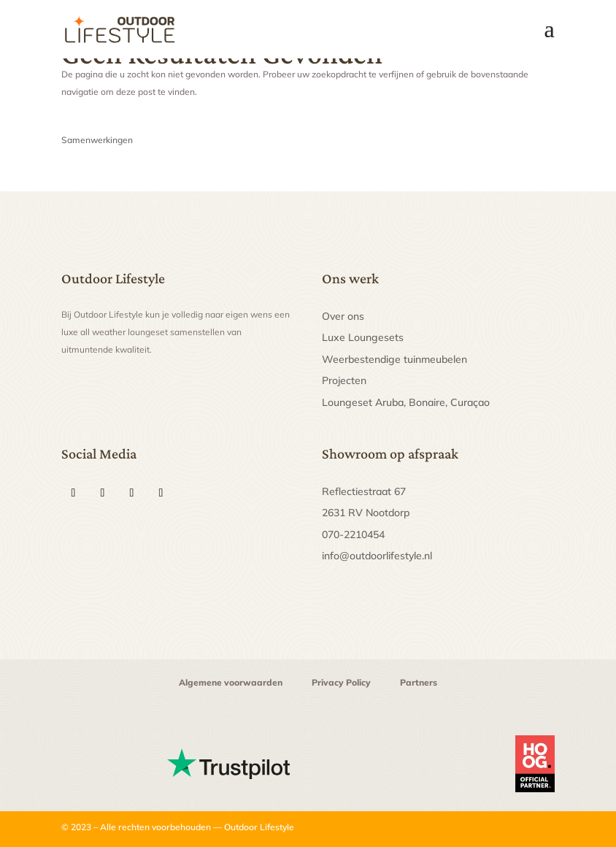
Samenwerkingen (97, 140)
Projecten (344, 380)
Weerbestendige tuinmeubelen (394, 359)
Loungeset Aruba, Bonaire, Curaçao (406, 402)
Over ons (343, 316)
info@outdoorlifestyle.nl (377, 556)
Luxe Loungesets (363, 337)
